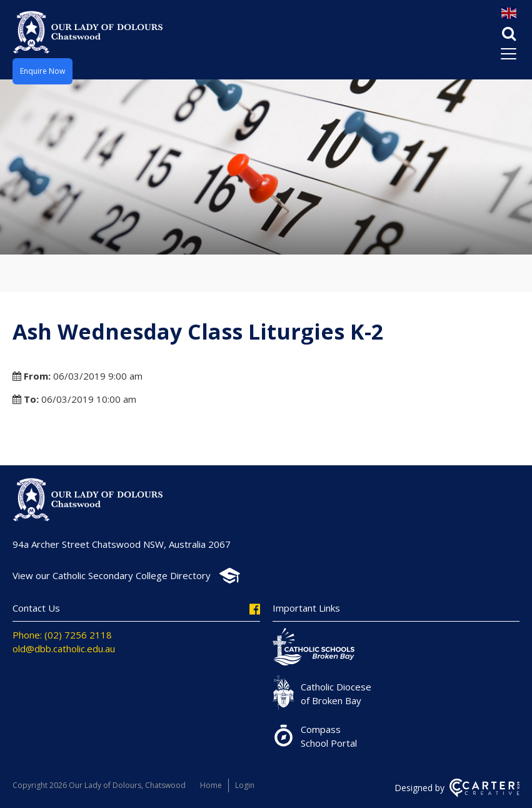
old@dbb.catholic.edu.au (64, 649)
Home (211, 785)
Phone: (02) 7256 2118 (62, 635)
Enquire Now (43, 71)
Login (245, 785)
